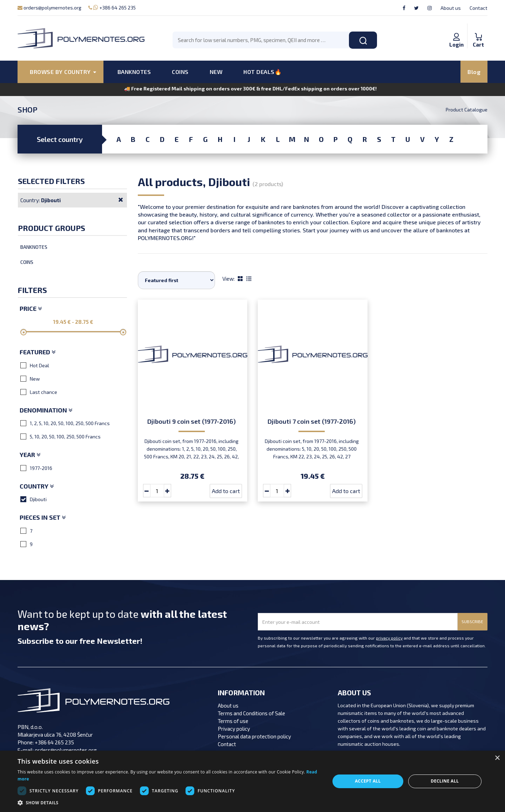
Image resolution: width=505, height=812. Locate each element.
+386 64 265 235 (112, 8)
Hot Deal (35, 365)
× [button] (497, 758)
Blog (474, 72)
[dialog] (252, 781)
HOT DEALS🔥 (262, 72)
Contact (479, 8)
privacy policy (389, 638)
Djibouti (33, 499)
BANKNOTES (134, 72)
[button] (169, 803)
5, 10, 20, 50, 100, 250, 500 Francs (60, 436)
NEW (216, 72)
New (30, 378)
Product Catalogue (467, 110)
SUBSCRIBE (472, 621)
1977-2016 (36, 468)
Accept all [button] (368, 781)
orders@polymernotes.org (49, 8)
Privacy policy (234, 729)
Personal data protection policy (254, 736)
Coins (27, 262)
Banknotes (34, 247)
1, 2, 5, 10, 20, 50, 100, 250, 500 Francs (65, 423)
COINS (180, 72)
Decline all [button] (445, 781)
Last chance (39, 392)
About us (451, 8)
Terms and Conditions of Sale (251, 713)
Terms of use (233, 721)
